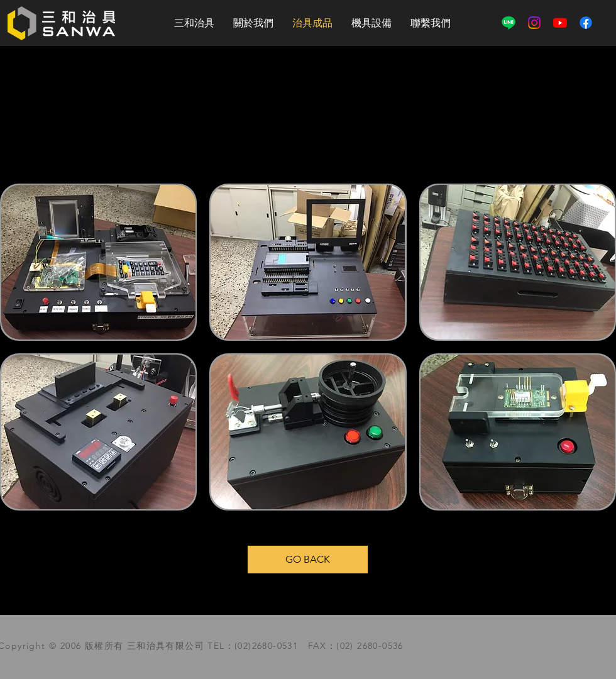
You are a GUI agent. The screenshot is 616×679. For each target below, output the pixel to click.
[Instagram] (534, 23)
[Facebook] (586, 23)
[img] (308, 432)
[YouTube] (560, 23)
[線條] (509, 23)
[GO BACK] (308, 560)
